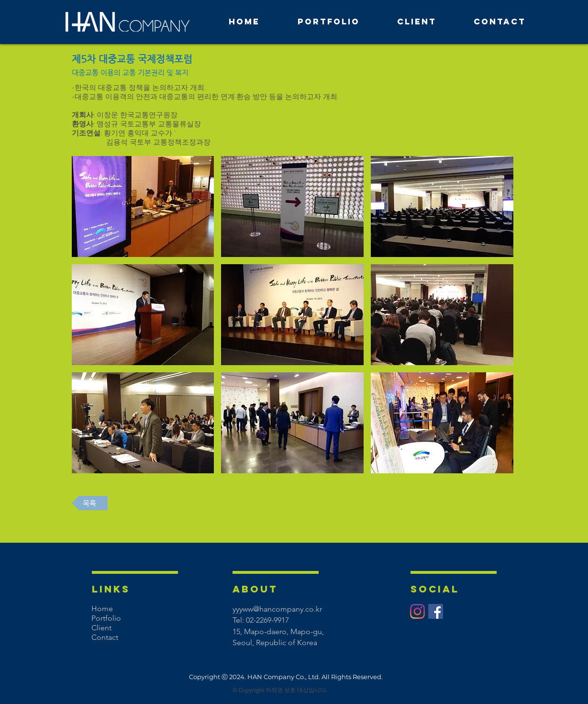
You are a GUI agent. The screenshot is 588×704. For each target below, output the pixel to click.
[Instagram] (417, 611)
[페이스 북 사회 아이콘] (436, 611)
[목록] (90, 503)
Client (101, 628)
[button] (143, 207)
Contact (105, 637)
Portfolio (106, 618)
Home (102, 609)
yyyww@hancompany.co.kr (277, 609)
